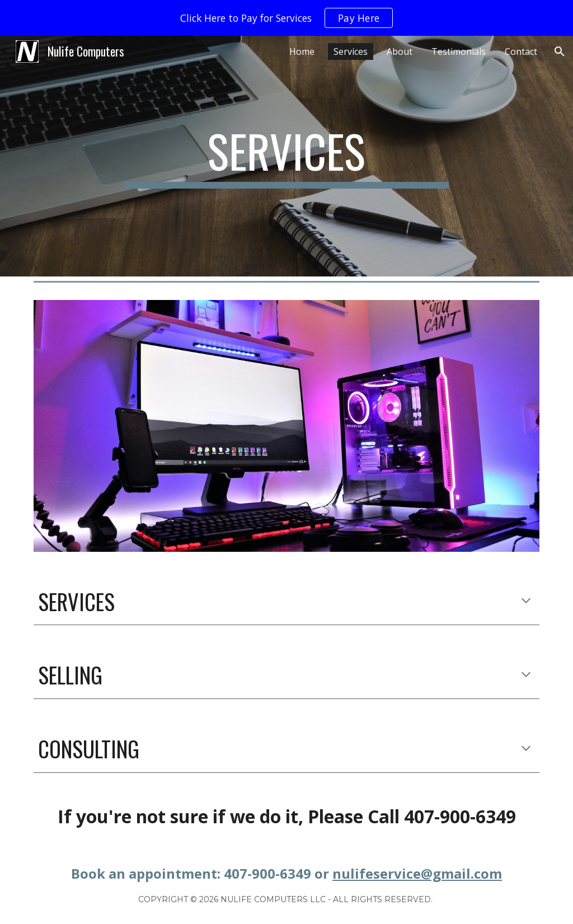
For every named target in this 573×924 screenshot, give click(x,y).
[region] (286, 18)
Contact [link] (521, 51)
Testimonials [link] (459, 51)
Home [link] (302, 51)
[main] (286, 156)
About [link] (400, 51)
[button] (560, 51)
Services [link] (351, 51)
